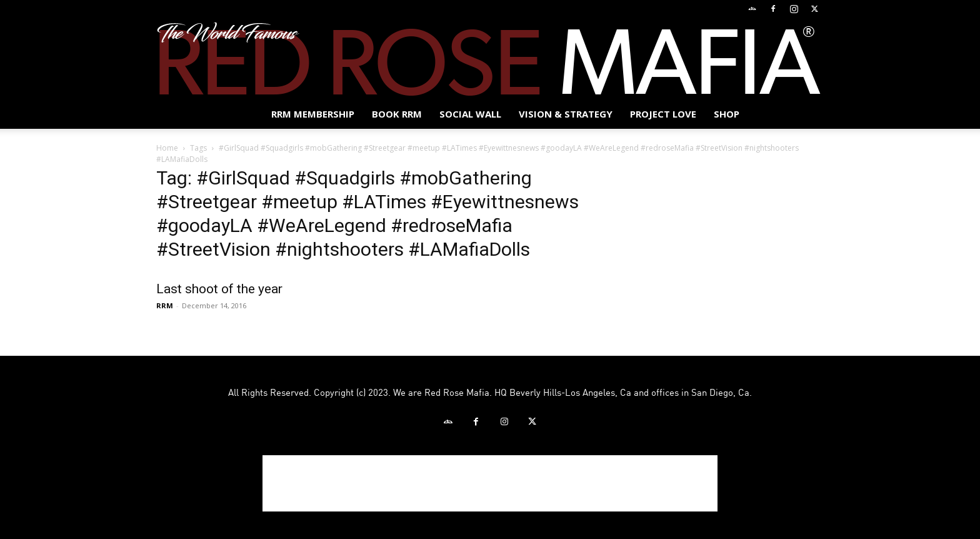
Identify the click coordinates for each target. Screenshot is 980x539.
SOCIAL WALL (470, 114)
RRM (165, 305)
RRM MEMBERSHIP (313, 114)
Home (167, 148)
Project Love (663, 114)
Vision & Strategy (566, 114)
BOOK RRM (397, 114)
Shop (727, 114)
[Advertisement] (490, 483)
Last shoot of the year (219, 289)
